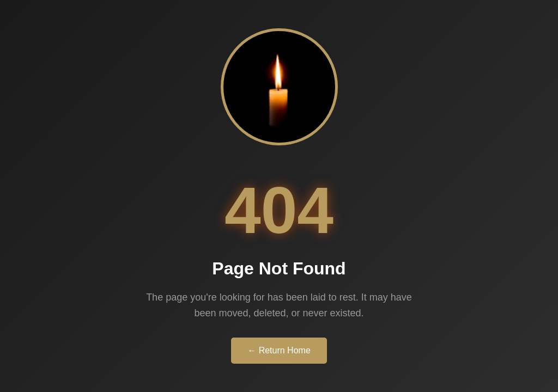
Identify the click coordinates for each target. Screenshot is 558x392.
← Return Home (279, 350)
